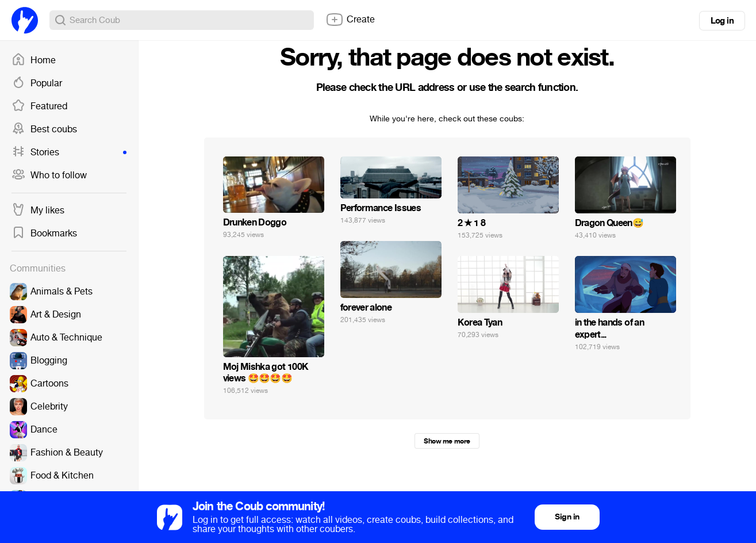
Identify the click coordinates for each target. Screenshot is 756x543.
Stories (69, 152)
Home (34, 60)
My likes (38, 211)
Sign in (567, 517)
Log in (722, 21)
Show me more (447, 441)
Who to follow (49, 175)
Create (350, 20)
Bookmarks (44, 234)
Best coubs (44, 129)
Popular (37, 83)
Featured (39, 106)
